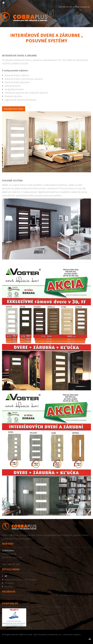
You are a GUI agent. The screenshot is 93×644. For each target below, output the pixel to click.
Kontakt (9, 586)
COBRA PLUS (23, 635)
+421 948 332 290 (65, 7)
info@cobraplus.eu (82, 7)
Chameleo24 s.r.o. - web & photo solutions (64, 635)
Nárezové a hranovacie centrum (21, 580)
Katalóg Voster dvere (14, 109)
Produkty (9, 583)
